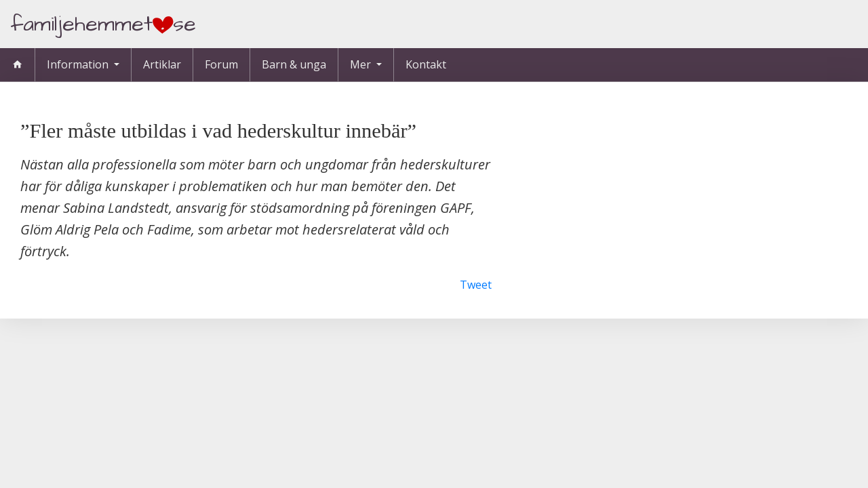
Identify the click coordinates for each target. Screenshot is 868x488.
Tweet (476, 285)
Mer (362, 64)
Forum (221, 64)
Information (79, 64)
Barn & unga (294, 64)
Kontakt (426, 64)
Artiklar (162, 64)
